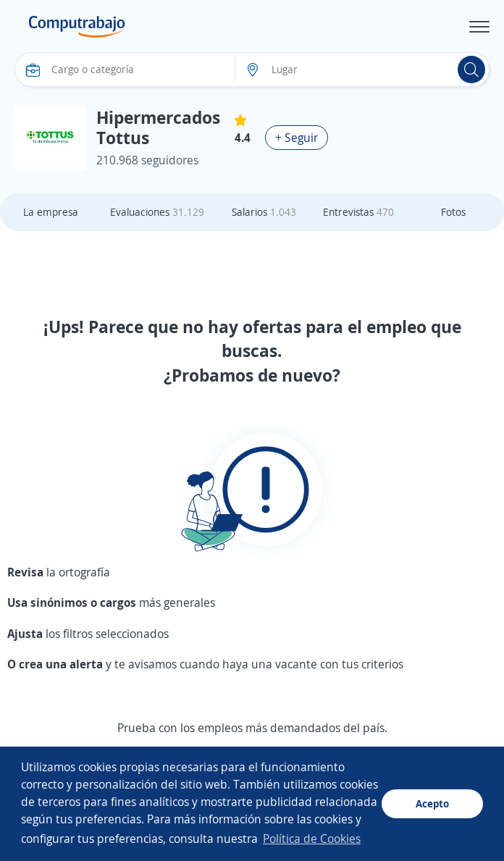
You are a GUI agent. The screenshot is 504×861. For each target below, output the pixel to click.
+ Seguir (297, 138)
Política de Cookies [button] (312, 839)
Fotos (453, 212)
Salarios (264, 212)
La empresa (51, 212)
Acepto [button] (432, 803)
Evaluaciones (157, 212)
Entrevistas (358, 212)
